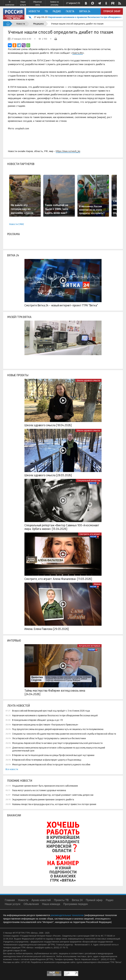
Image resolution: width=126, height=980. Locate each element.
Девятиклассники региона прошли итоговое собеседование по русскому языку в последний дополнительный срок (59, 749)
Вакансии (14, 815)
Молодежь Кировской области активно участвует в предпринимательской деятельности (57, 743)
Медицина (38, 24)
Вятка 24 (85, 11)
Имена (97, 584)
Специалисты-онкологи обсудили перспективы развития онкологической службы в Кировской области (64, 734)
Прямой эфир (112, 11)
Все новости (12, 769)
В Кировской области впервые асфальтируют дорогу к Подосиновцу (47, 760)
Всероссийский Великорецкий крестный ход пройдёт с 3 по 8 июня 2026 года (51, 711)
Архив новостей (41, 900)
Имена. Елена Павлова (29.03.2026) (47, 629)
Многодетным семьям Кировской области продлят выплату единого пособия (51, 765)
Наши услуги (23, 3)
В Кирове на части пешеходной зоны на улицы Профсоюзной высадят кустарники (53, 755)
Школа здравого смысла (89, 380)
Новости (34, 11)
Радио (57, 11)
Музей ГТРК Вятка (19, 317)
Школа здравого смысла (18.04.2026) (48, 425)
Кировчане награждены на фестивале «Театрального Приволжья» (45, 725)
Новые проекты (18, 375)
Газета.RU (78, 53)
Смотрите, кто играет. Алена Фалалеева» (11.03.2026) (58, 579)
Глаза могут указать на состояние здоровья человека (39, 790)
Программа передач (76, 904)
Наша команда (51, 904)
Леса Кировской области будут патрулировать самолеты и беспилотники (49, 738)
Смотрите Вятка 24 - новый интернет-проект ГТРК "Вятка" (61, 305)
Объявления (31, 904)
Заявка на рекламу (54, 3)
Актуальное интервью (89, 646)
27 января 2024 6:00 (21, 39)
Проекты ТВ (61, 900)
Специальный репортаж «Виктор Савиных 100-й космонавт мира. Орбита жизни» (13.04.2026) (62, 527)
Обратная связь (37, 3)
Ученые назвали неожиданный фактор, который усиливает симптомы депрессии (53, 795)
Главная (10, 900)
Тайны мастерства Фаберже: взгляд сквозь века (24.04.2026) (55, 692)
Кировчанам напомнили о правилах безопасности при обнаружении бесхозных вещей (55, 715)
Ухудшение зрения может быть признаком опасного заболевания (45, 786)
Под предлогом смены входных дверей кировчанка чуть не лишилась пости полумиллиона (58, 729)
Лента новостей (18, 706)
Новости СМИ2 (17, 224)
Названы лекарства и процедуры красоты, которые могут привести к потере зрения (54, 804)
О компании (10, 3)
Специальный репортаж (89, 480)
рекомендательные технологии (67, 915)
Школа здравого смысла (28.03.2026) (48, 475)
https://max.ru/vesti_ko (68, 151)
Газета (70, 11)
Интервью (14, 641)
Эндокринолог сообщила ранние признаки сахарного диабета (43, 799)
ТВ (46, 11)
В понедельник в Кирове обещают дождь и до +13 (37, 720)
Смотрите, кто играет (90, 534)
